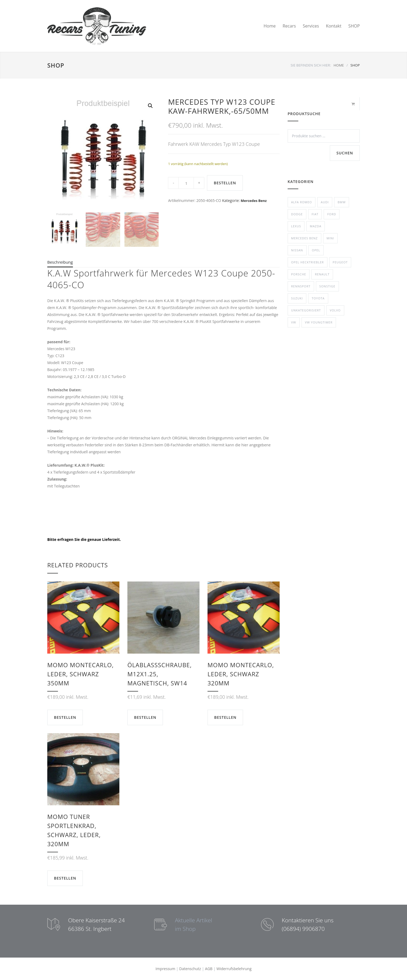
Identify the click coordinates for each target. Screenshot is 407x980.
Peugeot (340, 262)
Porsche (299, 274)
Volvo (335, 310)
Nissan (297, 250)
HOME (339, 65)
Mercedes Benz (254, 201)
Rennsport (301, 286)
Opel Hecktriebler (308, 262)
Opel (316, 250)
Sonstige (327, 286)
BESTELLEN (225, 183)
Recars (289, 26)
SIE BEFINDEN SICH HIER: (311, 65)
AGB (209, 969)
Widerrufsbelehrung (234, 969)
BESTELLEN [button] (65, 717)
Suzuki (297, 298)
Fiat (315, 214)
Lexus (296, 226)
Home (270, 26)
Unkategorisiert (306, 310)
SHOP (354, 26)
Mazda (316, 226)
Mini (330, 238)
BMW (342, 202)
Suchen (345, 153)
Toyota (318, 298)
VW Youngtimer (319, 322)
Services (311, 26)
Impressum (165, 969)
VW (294, 322)
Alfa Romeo (302, 202)
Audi (325, 202)
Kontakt (334, 26)
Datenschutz (190, 969)
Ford (332, 214)
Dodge (297, 214)
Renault (322, 274)
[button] (150, 106)
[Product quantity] (186, 183)
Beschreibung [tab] (60, 262)
